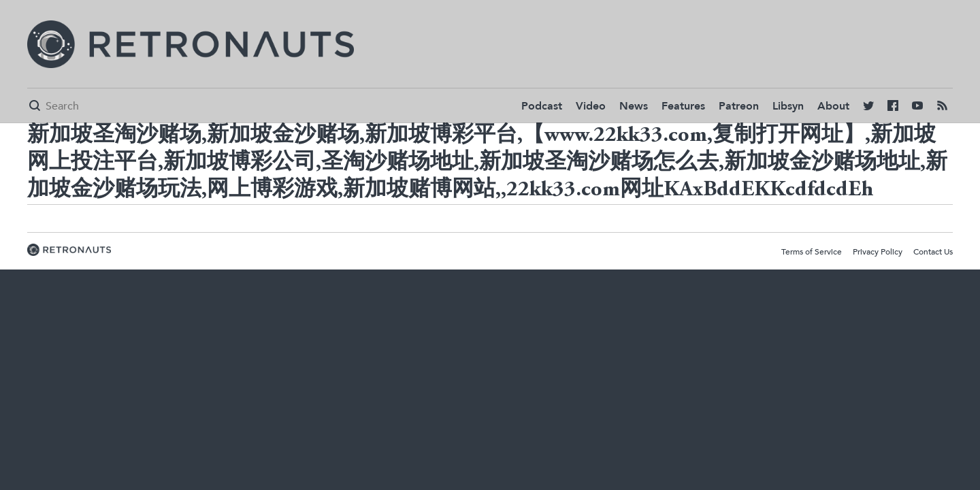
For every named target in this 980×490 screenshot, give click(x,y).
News (634, 106)
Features (683, 106)
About (833, 106)
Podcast (542, 106)
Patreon (739, 106)
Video (591, 106)
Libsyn (788, 106)
